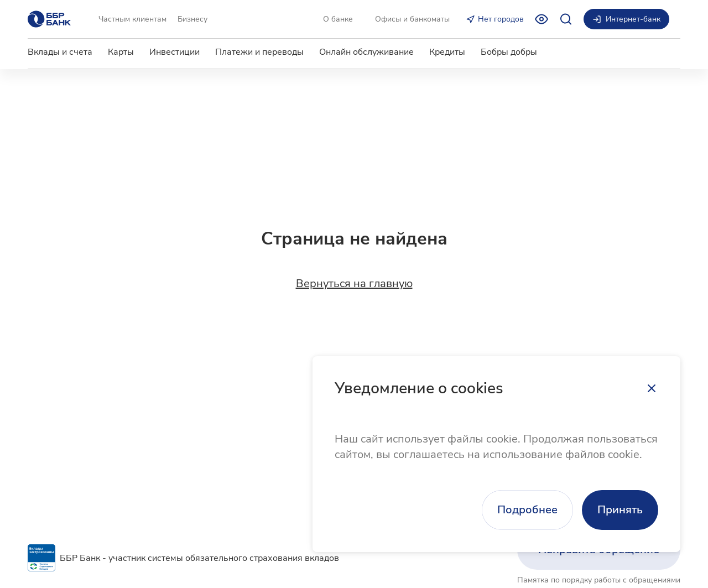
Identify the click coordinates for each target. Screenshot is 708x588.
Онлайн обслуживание (366, 52)
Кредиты (447, 52)
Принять (620, 510)
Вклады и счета (60, 52)
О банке (338, 19)
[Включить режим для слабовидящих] (542, 19)
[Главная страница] (49, 19)
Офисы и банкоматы (412, 19)
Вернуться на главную (354, 284)
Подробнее (527, 510)
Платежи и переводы (259, 52)
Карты (121, 52)
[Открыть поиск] (566, 19)
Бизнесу (192, 19)
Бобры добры (509, 52)
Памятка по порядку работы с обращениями (599, 580)
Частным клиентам (132, 19)
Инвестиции (175, 52)
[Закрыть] (652, 388)
